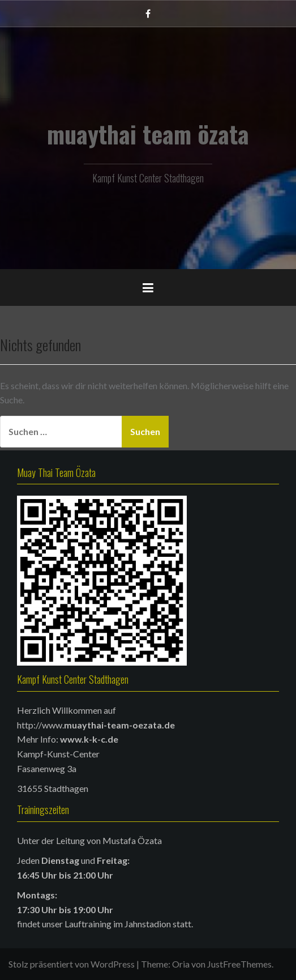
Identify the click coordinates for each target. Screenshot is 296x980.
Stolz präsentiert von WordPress (72, 964)
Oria (181, 964)
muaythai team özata (148, 134)
